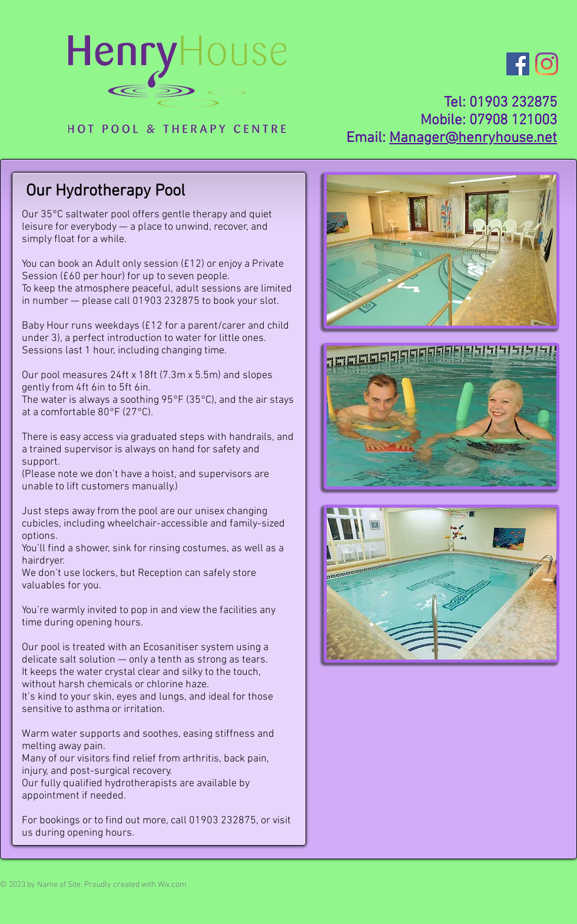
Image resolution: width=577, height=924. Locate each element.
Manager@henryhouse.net (473, 138)
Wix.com (172, 885)
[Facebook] (518, 64)
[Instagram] (547, 64)
